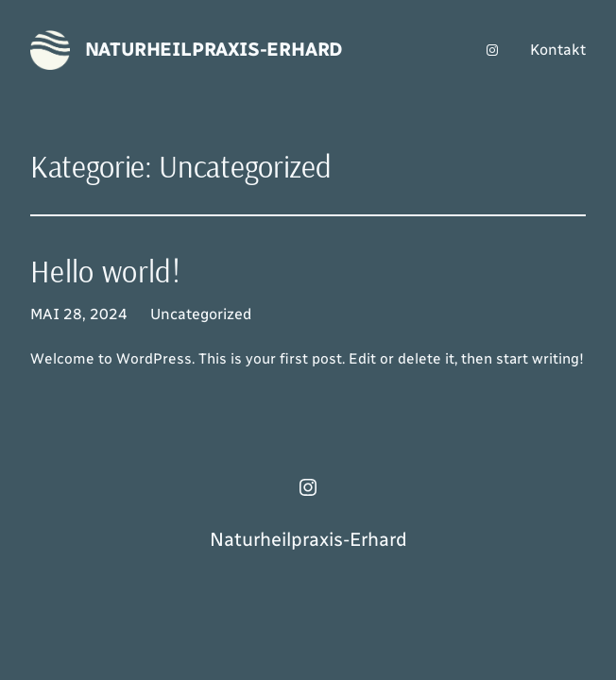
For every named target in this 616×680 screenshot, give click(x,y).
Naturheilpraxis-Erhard (214, 49)
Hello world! (105, 272)
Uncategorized (201, 314)
